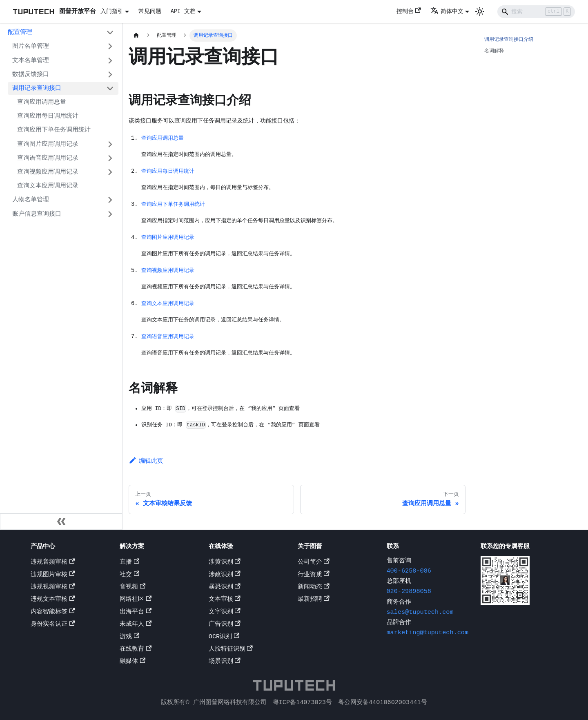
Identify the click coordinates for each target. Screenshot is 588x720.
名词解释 (494, 51)
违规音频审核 (53, 563)
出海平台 (136, 613)
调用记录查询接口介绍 (509, 39)
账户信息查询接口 (37, 214)
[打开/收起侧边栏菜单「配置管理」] (110, 33)
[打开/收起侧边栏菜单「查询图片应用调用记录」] (110, 144)
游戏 (129, 638)
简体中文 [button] (447, 12)
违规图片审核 (53, 575)
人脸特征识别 (231, 650)
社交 (129, 575)
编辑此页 (146, 465)
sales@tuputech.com (420, 613)
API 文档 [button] (183, 12)
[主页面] (136, 36)
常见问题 (150, 12)
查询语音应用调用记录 (48, 158)
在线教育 (136, 650)
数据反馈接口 (31, 74)
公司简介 (314, 563)
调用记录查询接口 (37, 88)
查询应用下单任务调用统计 (54, 130)
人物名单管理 (31, 200)
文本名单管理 (31, 60)
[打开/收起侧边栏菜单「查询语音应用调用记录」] (110, 158)
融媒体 (133, 662)
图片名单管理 (31, 46)
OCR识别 (224, 638)
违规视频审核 (53, 588)
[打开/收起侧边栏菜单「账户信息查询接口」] (110, 214)
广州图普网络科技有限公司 (230, 702)
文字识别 (225, 613)
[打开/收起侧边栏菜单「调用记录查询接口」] (110, 88)
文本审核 (225, 600)
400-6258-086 (409, 572)
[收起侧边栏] (61, 522)
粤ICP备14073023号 (302, 702)
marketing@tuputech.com (428, 633)
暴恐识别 (225, 588)
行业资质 (314, 575)
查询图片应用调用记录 (48, 144)
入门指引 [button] (112, 12)
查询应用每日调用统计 (48, 116)
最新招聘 (314, 600)
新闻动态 (314, 588)
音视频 (133, 588)
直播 (129, 563)
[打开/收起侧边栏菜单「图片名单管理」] (110, 47)
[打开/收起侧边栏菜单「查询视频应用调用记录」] (110, 172)
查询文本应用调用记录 (48, 186)
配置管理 (20, 32)
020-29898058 (409, 593)
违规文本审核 (53, 600)
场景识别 (225, 662)
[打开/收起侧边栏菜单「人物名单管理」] (110, 200)
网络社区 (136, 600)
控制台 (409, 12)
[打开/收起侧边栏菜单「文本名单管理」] (110, 60)
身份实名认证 (53, 625)
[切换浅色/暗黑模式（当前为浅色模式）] (480, 11)
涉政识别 (225, 575)
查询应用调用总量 (42, 102)
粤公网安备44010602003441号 (383, 702)
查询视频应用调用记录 (48, 172)
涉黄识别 (225, 563)
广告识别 (225, 625)
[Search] (536, 11)
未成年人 (136, 625)
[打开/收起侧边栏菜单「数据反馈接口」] (110, 74)
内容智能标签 (53, 613)
